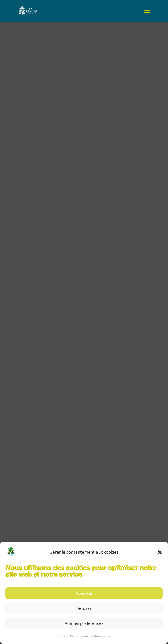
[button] (160, 552)
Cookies (61, 636)
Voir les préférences (84, 623)
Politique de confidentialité (90, 636)
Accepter (84, 593)
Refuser (84, 608)
